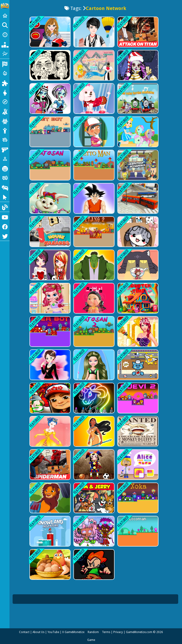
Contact (24, 632)
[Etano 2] (93, 235)
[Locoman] (137, 539)
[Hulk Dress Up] (93, 268)
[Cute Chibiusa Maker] (93, 539)
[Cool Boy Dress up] (93, 32)
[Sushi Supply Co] (137, 370)
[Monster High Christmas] (137, 66)
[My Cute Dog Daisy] (93, 99)
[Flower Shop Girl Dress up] (50, 370)
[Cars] (5, 140)
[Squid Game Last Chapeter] (93, 302)
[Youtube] (5, 217)
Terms (106, 632)
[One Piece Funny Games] (137, 437)
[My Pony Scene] (137, 133)
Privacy (118, 632)
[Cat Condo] (137, 235)
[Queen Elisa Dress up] (137, 336)
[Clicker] (5, 197)
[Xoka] (137, 505)
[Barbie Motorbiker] (93, 370)
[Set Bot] (50, 133)
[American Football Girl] (50, 32)
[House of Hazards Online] (50, 235)
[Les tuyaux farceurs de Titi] (93, 66)
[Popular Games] (5, 44)
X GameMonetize (73, 632)
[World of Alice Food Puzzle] (137, 471)
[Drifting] (5, 187)
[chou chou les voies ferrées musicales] (137, 99)
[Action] (5, 73)
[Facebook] (5, 226)
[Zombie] (5, 121)
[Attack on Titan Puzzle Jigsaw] (137, 32)
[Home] (5, 16)
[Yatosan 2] (93, 336)
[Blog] (5, 207)
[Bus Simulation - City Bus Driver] (137, 201)
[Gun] (5, 149)
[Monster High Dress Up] (50, 99)
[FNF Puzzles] (93, 572)
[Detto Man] (93, 167)
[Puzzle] (5, 83)
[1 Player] (5, 159)
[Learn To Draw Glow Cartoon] (93, 404)
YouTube (53, 632)
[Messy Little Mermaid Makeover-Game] (50, 302)
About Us (38, 632)
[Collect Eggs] (50, 572)
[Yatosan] (50, 167)
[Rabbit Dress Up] (50, 201)
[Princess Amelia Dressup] (50, 437)
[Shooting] (5, 111)
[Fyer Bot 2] (50, 336)
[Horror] (5, 168)
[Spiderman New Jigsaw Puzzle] (50, 471)
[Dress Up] (5, 92)
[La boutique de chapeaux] (137, 167)
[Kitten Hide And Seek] (137, 268)
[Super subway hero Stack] (50, 404)
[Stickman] (5, 130)
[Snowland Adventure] (50, 539)
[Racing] (5, 64)
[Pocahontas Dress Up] (93, 437)
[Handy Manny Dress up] (93, 133)
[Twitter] (5, 236)
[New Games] (5, 35)
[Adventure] (5, 102)
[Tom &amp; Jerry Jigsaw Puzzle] (93, 505)
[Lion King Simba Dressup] (50, 505)
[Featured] (5, 54)
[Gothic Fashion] (50, 268)
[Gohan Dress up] (93, 201)
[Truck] (5, 178)
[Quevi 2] (137, 404)
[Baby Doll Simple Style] (50, 66)
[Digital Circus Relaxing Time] (93, 471)
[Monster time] (137, 302)
